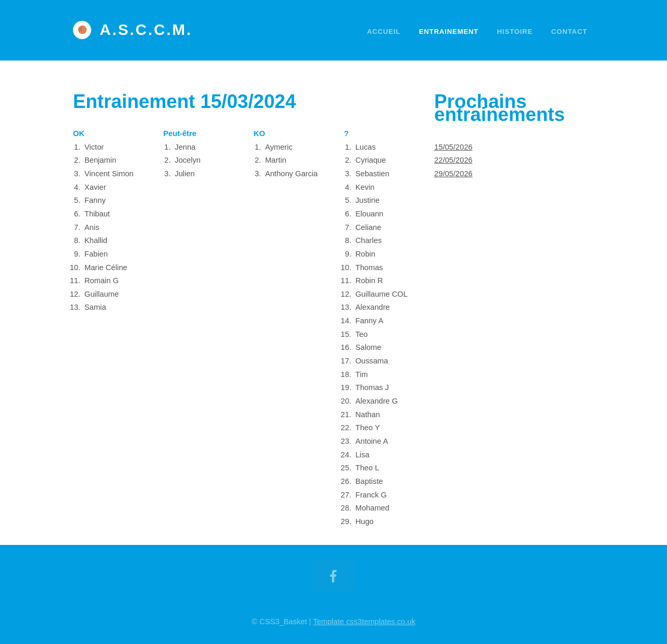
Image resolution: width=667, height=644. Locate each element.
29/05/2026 (453, 174)
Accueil (384, 32)
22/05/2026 (453, 160)
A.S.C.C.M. (146, 30)
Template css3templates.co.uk (364, 622)
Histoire (515, 32)
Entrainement (449, 32)
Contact (569, 32)
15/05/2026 (453, 147)
